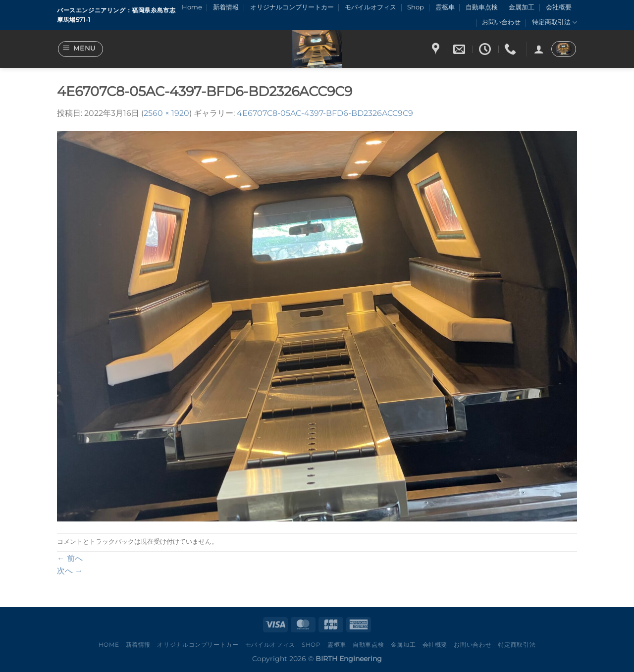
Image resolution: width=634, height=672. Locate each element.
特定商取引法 (555, 23)
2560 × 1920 (166, 113)
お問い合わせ (501, 22)
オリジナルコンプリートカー (292, 7)
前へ (70, 558)
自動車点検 (482, 7)
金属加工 (522, 7)
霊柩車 (445, 7)
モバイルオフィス (370, 7)
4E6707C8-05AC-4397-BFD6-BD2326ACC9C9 (325, 113)
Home (192, 7)
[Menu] (81, 49)
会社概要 (559, 7)
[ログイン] (539, 49)
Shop (416, 7)
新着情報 (226, 7)
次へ (70, 571)
